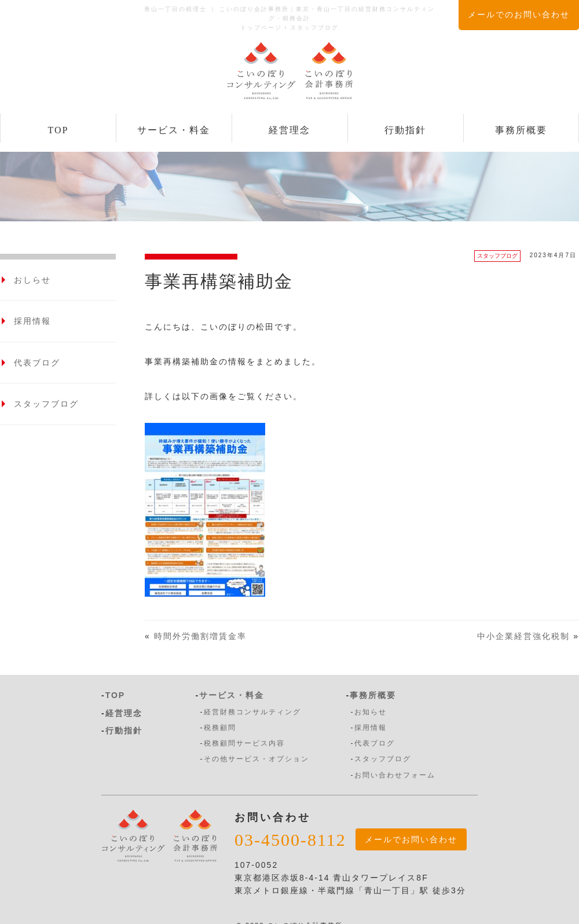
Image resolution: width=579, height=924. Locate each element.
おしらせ (32, 280)
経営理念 (289, 130)
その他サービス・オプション (256, 759)
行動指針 (405, 130)
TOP (58, 130)
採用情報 (32, 321)
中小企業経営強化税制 (523, 636)
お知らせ (371, 712)
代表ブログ (37, 363)
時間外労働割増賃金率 (200, 636)
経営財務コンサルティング (252, 712)
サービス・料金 (174, 130)
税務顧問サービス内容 (244, 743)
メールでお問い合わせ (411, 839)
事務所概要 (521, 130)
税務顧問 (220, 728)
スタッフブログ (497, 256)
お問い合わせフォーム (395, 775)
